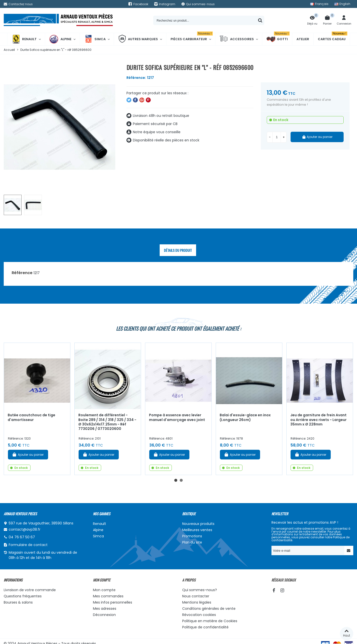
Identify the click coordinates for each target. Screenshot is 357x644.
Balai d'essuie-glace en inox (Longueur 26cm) (245, 417)
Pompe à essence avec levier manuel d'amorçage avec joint (177, 417)
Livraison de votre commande (30, 590)
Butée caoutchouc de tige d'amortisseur (31, 417)
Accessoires (237, 39)
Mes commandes (108, 596)
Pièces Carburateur (192, 37)
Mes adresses (105, 609)
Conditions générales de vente (209, 609)
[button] (176, 480)
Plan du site (192, 542)
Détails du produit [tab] (178, 250)
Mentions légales (197, 602)
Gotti (278, 39)
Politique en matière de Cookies (210, 621)
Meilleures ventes (197, 530)
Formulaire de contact (28, 545)
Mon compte (104, 590)
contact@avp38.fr (25, 529)
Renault (24, 39)
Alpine (60, 39)
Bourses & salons (18, 602)
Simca (95, 39)
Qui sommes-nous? (200, 590)
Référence (22, 273)
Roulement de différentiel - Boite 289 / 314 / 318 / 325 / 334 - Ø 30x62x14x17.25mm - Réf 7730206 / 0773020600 (107, 422)
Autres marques (138, 39)
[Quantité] (277, 137)
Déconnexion (104, 615)
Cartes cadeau (333, 37)
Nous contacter (196, 596)
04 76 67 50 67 (22, 537)
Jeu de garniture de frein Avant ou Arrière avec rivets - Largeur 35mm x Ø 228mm (318, 420)
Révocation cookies (199, 615)
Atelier (303, 39)
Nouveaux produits (198, 524)
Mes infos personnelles (113, 602)
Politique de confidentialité (205, 627)
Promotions (192, 536)
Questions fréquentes (23, 596)
